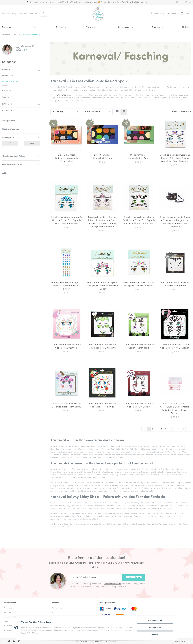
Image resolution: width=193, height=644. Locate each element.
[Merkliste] (172, 14)
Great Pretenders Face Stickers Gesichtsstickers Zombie (139, 405)
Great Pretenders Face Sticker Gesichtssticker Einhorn (66, 346)
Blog (14, 14)
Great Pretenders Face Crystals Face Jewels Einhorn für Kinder (139, 284)
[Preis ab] (10, 143)
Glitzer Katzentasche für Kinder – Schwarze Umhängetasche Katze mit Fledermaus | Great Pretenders (175, 222)
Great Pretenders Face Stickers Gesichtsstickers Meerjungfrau (66, 405)
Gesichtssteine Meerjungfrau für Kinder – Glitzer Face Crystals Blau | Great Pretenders (66, 220)
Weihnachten (8, 76)
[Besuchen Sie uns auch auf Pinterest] (14, 641)
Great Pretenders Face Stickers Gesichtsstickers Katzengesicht (175, 346)
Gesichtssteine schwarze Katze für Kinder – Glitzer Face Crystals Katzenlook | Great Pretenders (139, 220)
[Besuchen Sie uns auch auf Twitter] (9, 641)
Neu (35, 27)
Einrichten (7, 104)
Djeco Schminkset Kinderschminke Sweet (139, 157)
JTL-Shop (186, 641)
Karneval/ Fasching (10, 82)
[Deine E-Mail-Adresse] (95, 578)
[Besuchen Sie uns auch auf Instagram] (19, 641)
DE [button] (186, 2)
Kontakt (8, 612)
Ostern (5, 86)
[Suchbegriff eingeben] (29, 13)
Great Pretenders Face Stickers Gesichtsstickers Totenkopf (103, 405)
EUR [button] (178, 2)
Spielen (6, 97)
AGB (53, 612)
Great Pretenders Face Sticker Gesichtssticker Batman (175, 284)
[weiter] (188, 429)
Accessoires (8, 111)
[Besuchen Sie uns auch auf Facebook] (4, 641)
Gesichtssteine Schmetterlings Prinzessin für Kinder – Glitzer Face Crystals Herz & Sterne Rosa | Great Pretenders (103, 222)
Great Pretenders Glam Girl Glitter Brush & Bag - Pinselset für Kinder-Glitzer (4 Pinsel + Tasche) (175, 409)
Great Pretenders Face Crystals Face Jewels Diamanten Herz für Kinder (103, 286)
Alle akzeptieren (155, 621)
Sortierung (58, 112)
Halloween (7, 91)
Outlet (185, 27)
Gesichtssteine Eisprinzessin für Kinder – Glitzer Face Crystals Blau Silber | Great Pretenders (175, 158)
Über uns (6, 14)
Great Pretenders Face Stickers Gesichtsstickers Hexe (139, 346)
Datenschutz (57, 608)
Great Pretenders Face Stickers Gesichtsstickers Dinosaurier (103, 346)
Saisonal (6, 70)
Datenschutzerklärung (113, 584)
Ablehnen (155, 634)
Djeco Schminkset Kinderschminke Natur (103, 157)
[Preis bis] (32, 143)
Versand (112, 641)
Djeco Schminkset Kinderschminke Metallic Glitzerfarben (66, 158)
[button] (157, 14)
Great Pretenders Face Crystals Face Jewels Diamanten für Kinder (66, 286)
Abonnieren (134, 578)
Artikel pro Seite (92, 112)
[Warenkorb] (185, 14)
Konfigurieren (155, 628)
